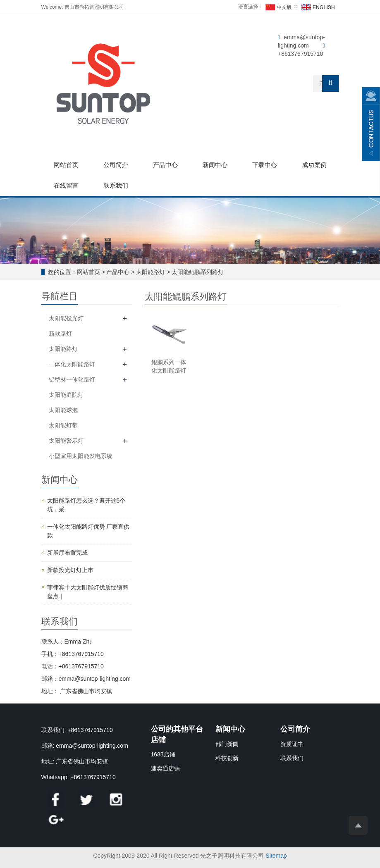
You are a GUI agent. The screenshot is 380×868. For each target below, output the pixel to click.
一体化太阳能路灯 (72, 364)
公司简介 (116, 165)
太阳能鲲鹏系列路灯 (197, 272)
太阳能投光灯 (66, 318)
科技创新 (227, 758)
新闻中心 (215, 165)
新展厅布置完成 (67, 553)
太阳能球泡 (63, 410)
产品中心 (165, 165)
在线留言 (66, 185)
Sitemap (276, 856)
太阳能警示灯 (66, 441)
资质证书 (292, 744)
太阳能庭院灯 (66, 395)
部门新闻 (227, 744)
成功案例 (314, 165)
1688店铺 (163, 754)
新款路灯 (60, 334)
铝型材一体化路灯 (72, 379)
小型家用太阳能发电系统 (81, 456)
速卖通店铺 (165, 768)
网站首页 (66, 165)
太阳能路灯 (151, 272)
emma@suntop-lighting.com (92, 746)
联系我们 (116, 185)
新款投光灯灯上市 (70, 570)
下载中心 (265, 165)
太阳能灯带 (63, 425)
